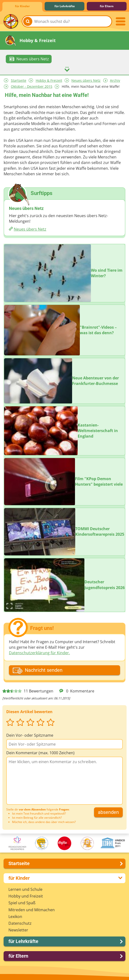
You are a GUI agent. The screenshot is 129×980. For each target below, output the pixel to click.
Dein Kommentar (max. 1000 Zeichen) (40, 753)
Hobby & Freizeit (49, 80)
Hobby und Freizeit (26, 896)
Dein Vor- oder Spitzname (30, 735)
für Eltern (107, 6)
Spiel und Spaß (22, 903)
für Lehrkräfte (65, 6)
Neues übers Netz (86, 80)
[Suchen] (28, 21)
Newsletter (18, 930)
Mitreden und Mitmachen (32, 910)
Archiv (115, 80)
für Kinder (22, 6)
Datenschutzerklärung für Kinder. (39, 653)
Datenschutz (20, 923)
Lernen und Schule (25, 889)
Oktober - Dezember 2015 (32, 86)
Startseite (19, 80)
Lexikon (15, 916)
